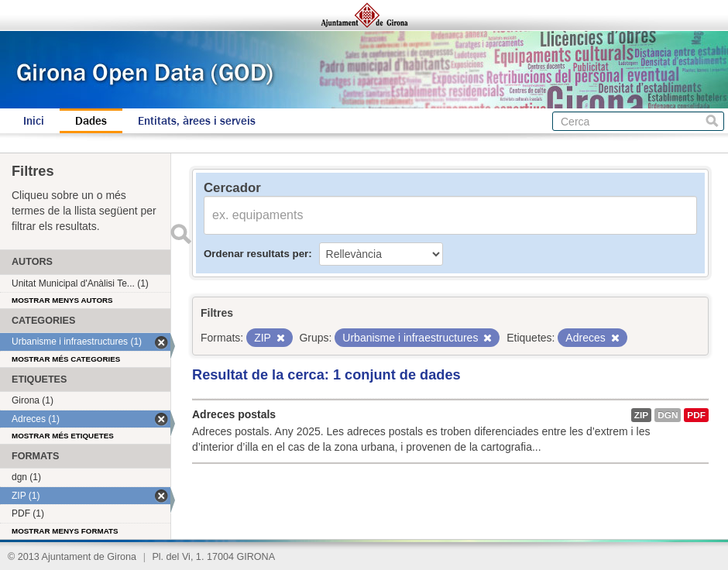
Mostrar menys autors (62, 300)
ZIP (641, 415)
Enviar (180, 234)
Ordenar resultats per (256, 254)
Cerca (712, 121)
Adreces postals (234, 414)
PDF (696, 415)
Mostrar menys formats (65, 531)
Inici (34, 121)
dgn (668, 415)
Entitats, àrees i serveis (197, 121)
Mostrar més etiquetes (63, 436)
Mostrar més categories (66, 359)
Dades (91, 121)
